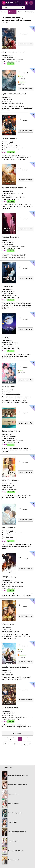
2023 (11, 390)
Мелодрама (19, 59)
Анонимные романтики (12, 138)
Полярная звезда (9, 577)
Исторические (10, 717)
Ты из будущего (9, 386)
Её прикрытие (8, 624)
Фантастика (17, 394)
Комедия (13, 59)
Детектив (9, 632)
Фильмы (20, 12)
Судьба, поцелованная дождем (15, 667)
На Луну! (6, 337)
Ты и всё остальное (10, 480)
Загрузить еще (17, 733)
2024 (11, 628)
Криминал (9, 246)
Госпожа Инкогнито (10, 237)
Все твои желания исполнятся (15, 188)
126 (29, 744)
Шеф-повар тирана (10, 708)
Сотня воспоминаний (11, 431)
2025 (11, 55)
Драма (8, 59)
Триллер (22, 246)
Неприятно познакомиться (13, 52)
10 (19, 744)
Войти (27, 3)
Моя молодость (9, 527)
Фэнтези (20, 103)
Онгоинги (12, 12)
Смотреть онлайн (25, 44)
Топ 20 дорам (29, 12)
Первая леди (7, 286)
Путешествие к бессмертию (14, 94)
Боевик (8, 103)
